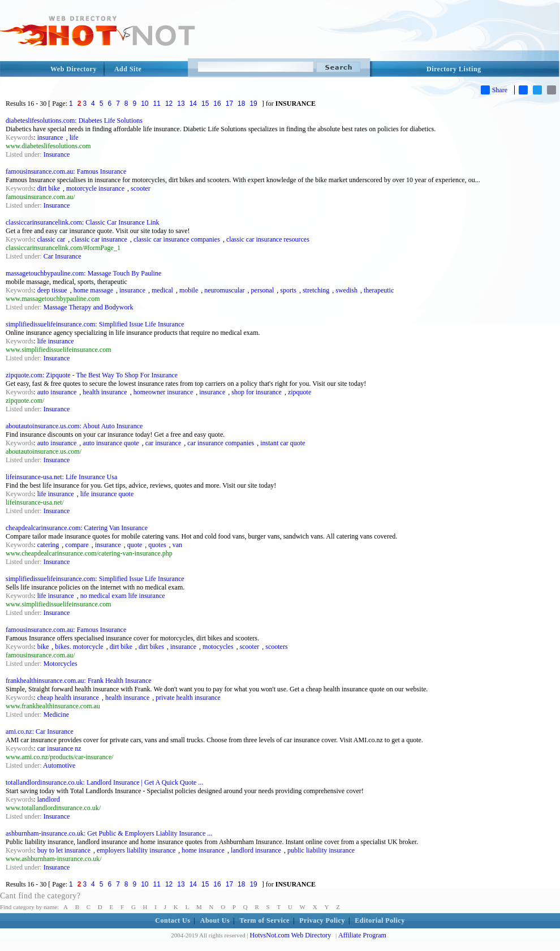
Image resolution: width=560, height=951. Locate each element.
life (74, 137)
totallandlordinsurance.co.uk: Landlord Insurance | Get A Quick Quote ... (104, 782)
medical (162, 290)
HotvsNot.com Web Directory (291, 935)
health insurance (105, 392)
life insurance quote (107, 494)
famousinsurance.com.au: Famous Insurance (66, 171)
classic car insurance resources (268, 239)
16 (217, 104)
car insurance (163, 443)
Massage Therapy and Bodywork (89, 307)
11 (157, 104)
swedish (346, 290)
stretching (316, 290)
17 (229, 104)
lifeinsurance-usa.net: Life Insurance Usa (61, 477)
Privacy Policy (322, 920)
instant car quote (283, 443)
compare (77, 545)
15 (205, 104)
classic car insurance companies (177, 239)
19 (253, 104)
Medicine (56, 715)
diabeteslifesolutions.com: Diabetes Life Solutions (74, 121)
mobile (189, 290)
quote (135, 545)
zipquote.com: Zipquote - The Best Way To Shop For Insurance (92, 375)
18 (241, 104)
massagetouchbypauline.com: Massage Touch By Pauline (83, 273)
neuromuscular (224, 290)
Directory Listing (454, 69)
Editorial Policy (380, 920)
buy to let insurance (64, 850)
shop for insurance (257, 392)
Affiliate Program (362, 935)
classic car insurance (99, 239)
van (177, 545)
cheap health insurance (68, 698)
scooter (141, 188)
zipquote (300, 392)
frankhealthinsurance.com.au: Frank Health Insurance (79, 681)
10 (145, 104)
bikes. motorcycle (79, 647)
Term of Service (265, 920)
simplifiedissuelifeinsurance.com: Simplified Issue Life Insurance (95, 324)
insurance (50, 137)
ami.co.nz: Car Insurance (40, 731)
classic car (51, 239)
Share (494, 90)
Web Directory (74, 69)
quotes (157, 545)
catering (48, 545)
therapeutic (379, 290)
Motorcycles (61, 664)
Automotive (59, 765)
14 (193, 104)
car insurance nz (59, 748)
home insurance (203, 850)
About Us (215, 920)
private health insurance (188, 698)
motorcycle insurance (95, 188)
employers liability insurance (136, 850)
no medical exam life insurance (123, 596)
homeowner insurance (163, 392)
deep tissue (52, 290)
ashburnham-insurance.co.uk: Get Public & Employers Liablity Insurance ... (109, 833)
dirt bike (49, 188)
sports (288, 290)
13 (181, 104)
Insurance (57, 154)
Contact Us (173, 920)
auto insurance (57, 392)
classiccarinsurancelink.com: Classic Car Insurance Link (83, 222)
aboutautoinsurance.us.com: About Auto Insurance (74, 426)
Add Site (128, 69)
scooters (276, 647)
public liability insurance (321, 850)
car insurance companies (221, 443)
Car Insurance (63, 256)
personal (263, 290)
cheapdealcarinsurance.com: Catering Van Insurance (77, 528)
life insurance (56, 341)
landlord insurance (256, 850)
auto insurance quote (111, 443)
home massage (93, 290)
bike (43, 647)
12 (169, 104)
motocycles (218, 647)
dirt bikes (151, 647)
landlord (49, 799)
